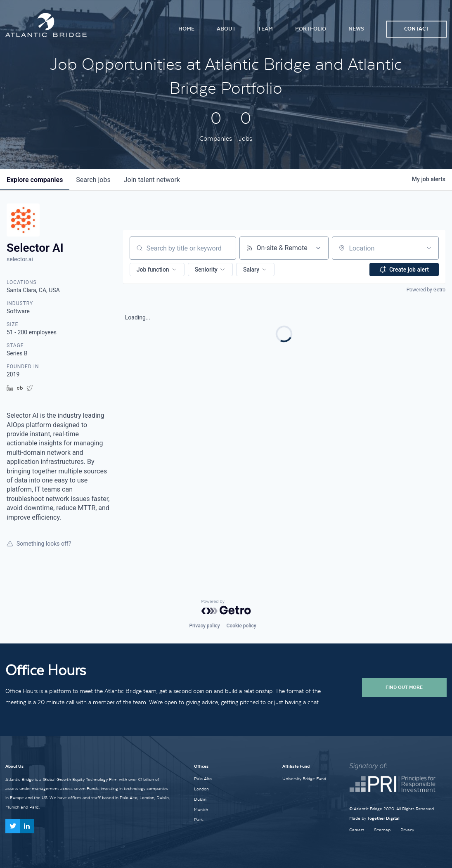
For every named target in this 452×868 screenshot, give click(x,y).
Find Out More (404, 687)
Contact (417, 29)
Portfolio (311, 29)
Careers (357, 830)
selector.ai (20, 259)
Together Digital (383, 818)
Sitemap (382, 830)
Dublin (200, 799)
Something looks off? (39, 544)
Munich (201, 809)
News (356, 29)
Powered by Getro (426, 290)
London (201, 789)
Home (186, 29)
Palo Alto (203, 778)
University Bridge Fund (304, 778)
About (226, 29)
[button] (157, 270)
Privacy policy (204, 626)
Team (265, 29)
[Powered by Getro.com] (226, 607)
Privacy (407, 830)
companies (35, 180)
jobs (93, 180)
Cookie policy (241, 626)
